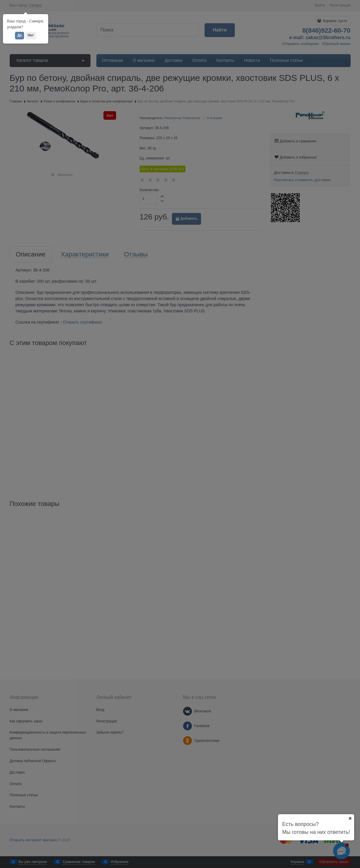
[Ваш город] (350, 818)
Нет (31, 35)
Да (20, 35)
